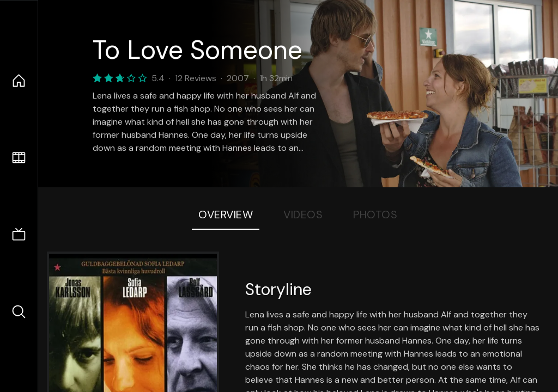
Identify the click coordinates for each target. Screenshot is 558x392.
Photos (375, 215)
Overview (226, 215)
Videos (303, 215)
